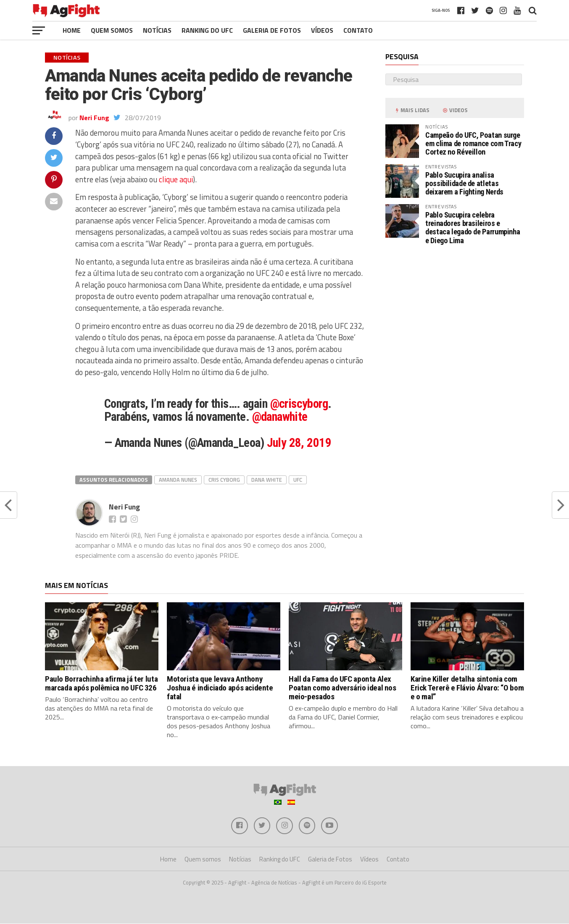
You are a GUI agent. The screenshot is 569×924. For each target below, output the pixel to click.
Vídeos (322, 30)
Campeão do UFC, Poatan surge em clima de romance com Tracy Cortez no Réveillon (473, 143)
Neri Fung (94, 118)
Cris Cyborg (224, 480)
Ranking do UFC (207, 30)
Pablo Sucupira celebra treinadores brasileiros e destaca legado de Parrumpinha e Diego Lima (473, 228)
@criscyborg (299, 404)
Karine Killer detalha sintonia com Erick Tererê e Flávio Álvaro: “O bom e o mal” (467, 688)
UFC (298, 480)
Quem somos (112, 30)
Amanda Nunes (178, 480)
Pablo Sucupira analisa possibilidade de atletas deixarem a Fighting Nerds (464, 183)
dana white (267, 480)
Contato (358, 30)
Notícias (157, 30)
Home (72, 30)
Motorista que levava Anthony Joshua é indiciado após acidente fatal (220, 688)
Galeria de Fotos (272, 30)
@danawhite (280, 417)
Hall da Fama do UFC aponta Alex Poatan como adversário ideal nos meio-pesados (342, 688)
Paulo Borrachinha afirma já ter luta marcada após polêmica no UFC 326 (101, 683)
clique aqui (176, 179)
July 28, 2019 (299, 443)
